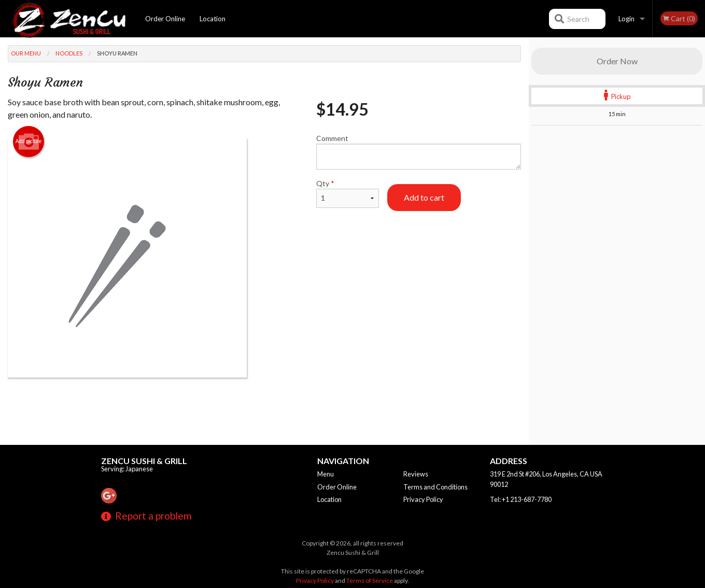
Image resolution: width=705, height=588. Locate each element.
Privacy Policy (423, 499)
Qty (348, 193)
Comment (419, 152)
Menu (326, 474)
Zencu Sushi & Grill (144, 461)
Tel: (521, 499)
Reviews (416, 474)
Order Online (165, 19)
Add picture (29, 142)
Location (213, 19)
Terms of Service (370, 580)
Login (626, 19)
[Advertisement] (264, 411)
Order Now (617, 61)
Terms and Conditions (435, 487)
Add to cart (424, 197)
